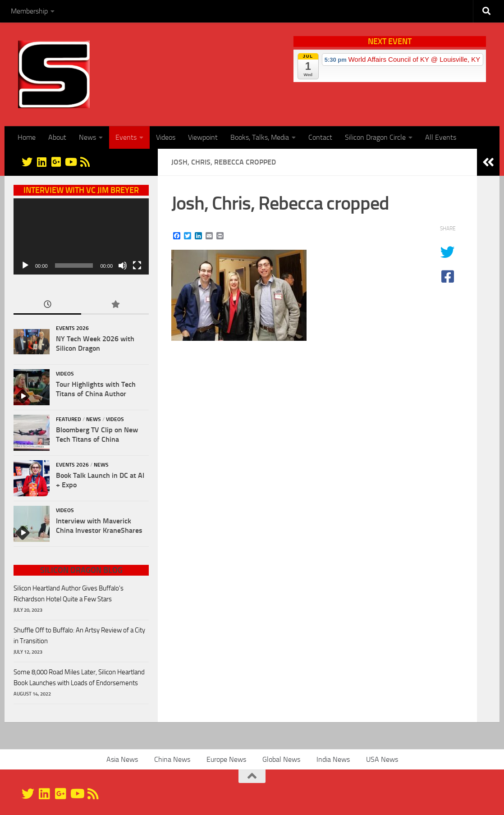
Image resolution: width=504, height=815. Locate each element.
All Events (441, 137)
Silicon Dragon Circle (375, 137)
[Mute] (123, 266)
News (87, 137)
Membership (29, 11)
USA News (382, 759)
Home (27, 137)
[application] (81, 236)
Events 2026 (72, 328)
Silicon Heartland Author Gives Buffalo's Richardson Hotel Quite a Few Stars (69, 594)
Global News (281, 759)
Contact (320, 137)
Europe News (226, 759)
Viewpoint (203, 137)
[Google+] (56, 162)
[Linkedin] (41, 162)
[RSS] (85, 162)
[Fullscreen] (137, 266)
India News (333, 759)
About (57, 137)
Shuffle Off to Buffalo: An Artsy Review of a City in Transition (79, 636)
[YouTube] (70, 162)
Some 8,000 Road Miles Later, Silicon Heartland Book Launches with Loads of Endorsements (79, 678)
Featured (69, 419)
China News (172, 759)
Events (126, 137)
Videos (166, 137)
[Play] (25, 266)
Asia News (122, 759)
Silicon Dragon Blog (81, 570)
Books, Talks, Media (260, 137)
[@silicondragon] (27, 162)
